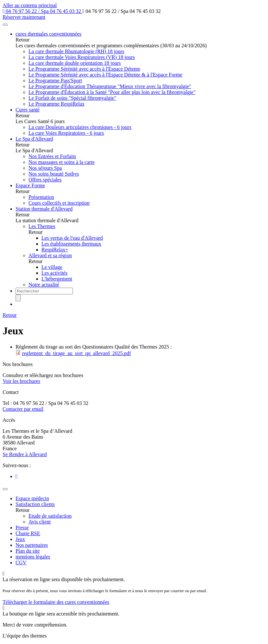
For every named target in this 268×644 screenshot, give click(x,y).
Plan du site (28, 551)
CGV (21, 563)
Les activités (54, 273)
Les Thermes (42, 226)
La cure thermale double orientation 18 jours (75, 63)
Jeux (20, 539)
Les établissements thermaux (71, 244)
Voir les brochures (21, 381)
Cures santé (28, 110)
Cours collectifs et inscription (59, 203)
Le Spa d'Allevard (34, 139)
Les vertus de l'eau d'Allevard (72, 238)
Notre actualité (44, 285)
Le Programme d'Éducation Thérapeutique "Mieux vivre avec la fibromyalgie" (110, 86)
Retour (10, 315)
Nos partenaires (32, 545)
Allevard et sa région (50, 255)
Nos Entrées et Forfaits (52, 156)
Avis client (40, 522)
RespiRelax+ (55, 250)
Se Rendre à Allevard (25, 454)
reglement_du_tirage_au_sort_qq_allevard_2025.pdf (76, 353)
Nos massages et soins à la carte (61, 162)
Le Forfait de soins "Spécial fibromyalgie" (72, 98)
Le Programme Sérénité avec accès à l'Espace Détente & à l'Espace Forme (105, 75)
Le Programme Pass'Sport (55, 80)
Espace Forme (30, 185)
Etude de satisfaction (50, 516)
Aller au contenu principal (30, 5)
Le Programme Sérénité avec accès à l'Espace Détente (84, 69)
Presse (22, 528)
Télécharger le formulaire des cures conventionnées (56, 602)
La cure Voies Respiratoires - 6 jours (66, 133)
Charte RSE (28, 533)
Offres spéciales (45, 180)
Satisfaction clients (35, 504)
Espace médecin (32, 498)
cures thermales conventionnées (48, 34)
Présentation (41, 197)
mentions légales (33, 557)
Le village (52, 267)
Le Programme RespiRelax (56, 104)
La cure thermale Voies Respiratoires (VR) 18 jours (82, 57)
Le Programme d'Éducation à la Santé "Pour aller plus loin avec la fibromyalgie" (112, 92)
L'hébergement (57, 279)
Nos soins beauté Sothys (54, 174)
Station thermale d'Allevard (44, 209)
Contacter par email (23, 409)
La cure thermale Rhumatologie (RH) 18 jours (76, 51)
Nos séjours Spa (45, 168)
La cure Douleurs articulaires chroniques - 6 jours (80, 127)
